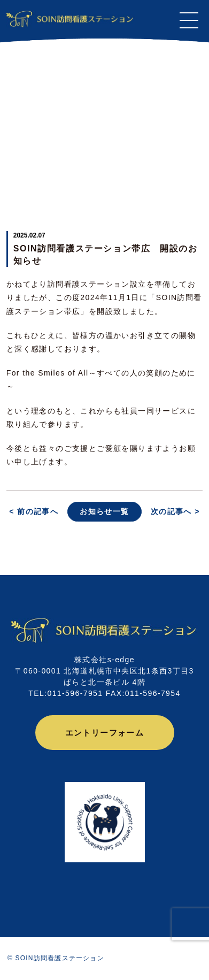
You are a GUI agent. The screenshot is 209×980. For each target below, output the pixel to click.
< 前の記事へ (34, 511)
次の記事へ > (175, 511)
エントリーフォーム (105, 733)
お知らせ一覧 (104, 511)
